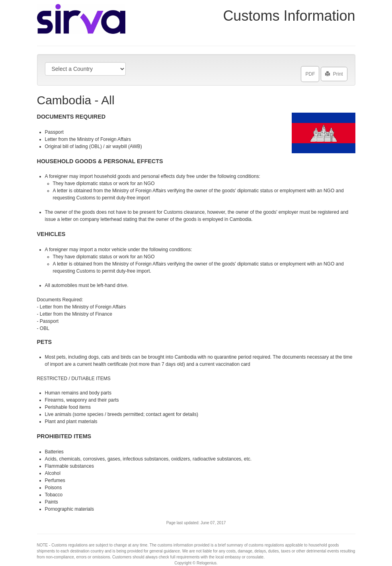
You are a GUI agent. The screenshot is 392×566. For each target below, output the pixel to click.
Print (334, 72)
